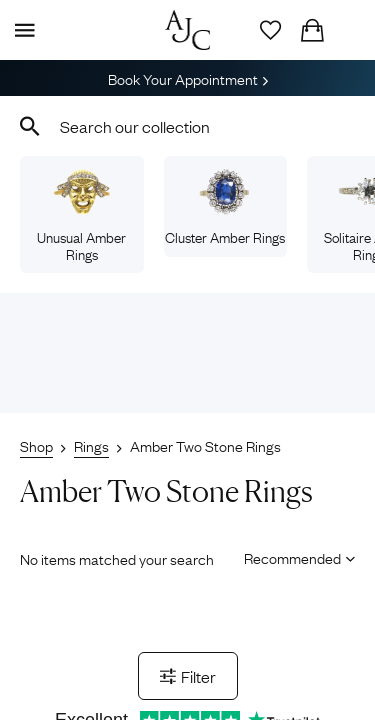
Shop (36, 445)
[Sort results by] (292, 557)
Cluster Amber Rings (225, 207)
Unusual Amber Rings (81, 216)
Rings (91, 445)
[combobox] (187, 126)
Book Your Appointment (188, 78)
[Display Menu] (21, 30)
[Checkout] (312, 30)
